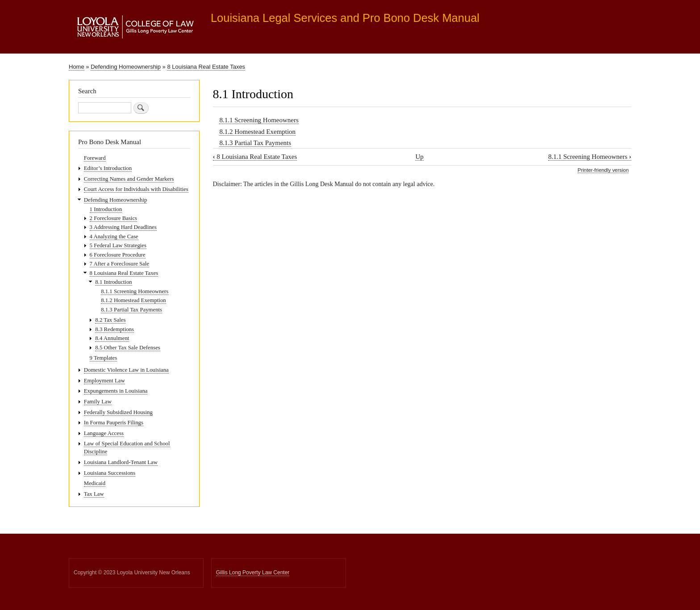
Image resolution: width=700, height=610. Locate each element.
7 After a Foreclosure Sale (119, 264)
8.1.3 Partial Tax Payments (255, 143)
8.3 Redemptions (115, 329)
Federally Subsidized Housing (118, 412)
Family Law (98, 402)
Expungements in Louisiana (116, 391)
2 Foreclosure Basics (114, 218)
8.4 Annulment (112, 338)
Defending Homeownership (126, 67)
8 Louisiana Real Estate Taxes (206, 67)
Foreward (95, 158)
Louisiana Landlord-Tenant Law (121, 462)
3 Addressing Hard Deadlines (123, 227)
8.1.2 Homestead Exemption (257, 132)
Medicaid (95, 483)
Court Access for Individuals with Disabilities (136, 189)
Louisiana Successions (110, 473)
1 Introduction (106, 209)
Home (77, 67)
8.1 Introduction (113, 282)
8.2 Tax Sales (110, 320)
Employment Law (104, 381)
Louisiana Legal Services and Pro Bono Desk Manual (345, 18)
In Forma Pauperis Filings (114, 423)
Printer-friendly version (603, 170)
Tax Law (94, 494)
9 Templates (104, 358)
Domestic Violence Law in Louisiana (126, 370)
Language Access (104, 433)
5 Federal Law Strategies (118, 245)
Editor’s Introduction (108, 168)
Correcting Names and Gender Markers (129, 179)
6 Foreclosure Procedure (118, 255)
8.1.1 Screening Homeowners (259, 120)
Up (419, 157)
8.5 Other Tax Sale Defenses (127, 348)
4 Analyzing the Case (114, 237)
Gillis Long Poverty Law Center (253, 573)
